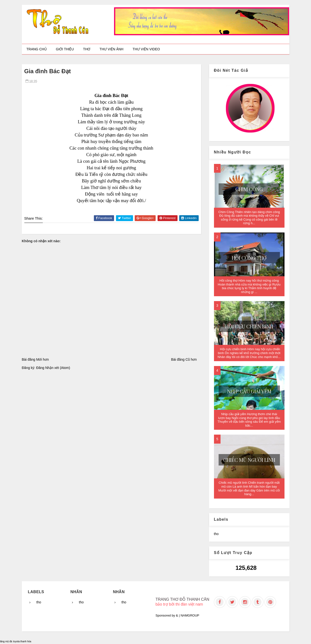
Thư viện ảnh (111, 49)
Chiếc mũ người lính (249, 460)
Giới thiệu (65, 49)
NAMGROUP (190, 615)
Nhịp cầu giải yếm (249, 391)
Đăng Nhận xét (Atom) (53, 368)
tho (216, 534)
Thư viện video (146, 49)
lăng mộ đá (6, 641)
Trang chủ (37, 49)
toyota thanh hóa (22, 641)
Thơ (87, 49)
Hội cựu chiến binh (249, 326)
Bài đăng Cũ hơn (184, 359)
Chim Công (249, 189)
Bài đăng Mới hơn (35, 359)
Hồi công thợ (249, 258)
